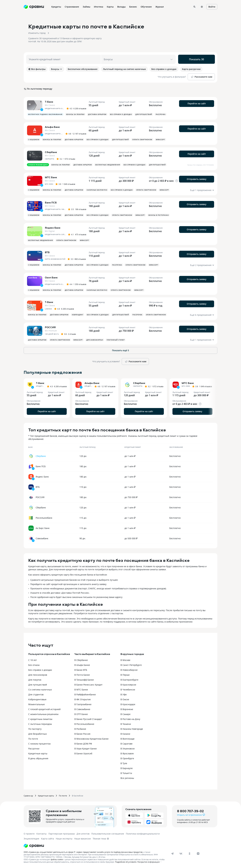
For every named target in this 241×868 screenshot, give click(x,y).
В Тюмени (126, 724)
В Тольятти (126, 773)
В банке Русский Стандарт (88, 719)
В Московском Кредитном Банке (91, 739)
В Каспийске (78, 796)
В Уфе (124, 694)
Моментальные (37, 704)
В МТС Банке (81, 690)
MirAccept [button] (160, 139)
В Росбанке (80, 729)
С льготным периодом (40, 724)
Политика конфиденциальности (143, 834)
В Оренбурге (127, 758)
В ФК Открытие (83, 699)
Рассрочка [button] (161, 114)
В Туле (124, 763)
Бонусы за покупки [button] (75, 114)
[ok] (190, 854)
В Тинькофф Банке (84, 680)
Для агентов (83, 834)
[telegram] (172, 854)
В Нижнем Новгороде (132, 729)
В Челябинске (128, 690)
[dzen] (198, 854)
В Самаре (125, 714)
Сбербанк (41, 456)
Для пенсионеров (38, 675)
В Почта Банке (82, 675)
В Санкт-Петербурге (131, 665)
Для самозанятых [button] (95, 340)
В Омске (125, 699)
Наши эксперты (64, 839)
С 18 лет (33, 660)
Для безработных (38, 734)
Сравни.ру (28, 796)
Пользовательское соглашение (108, 834)
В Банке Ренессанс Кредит (88, 685)
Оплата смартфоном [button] (142, 139)
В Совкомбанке (82, 709)
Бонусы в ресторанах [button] (159, 215)
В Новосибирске (129, 670)
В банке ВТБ (81, 670)
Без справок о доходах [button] (121, 114)
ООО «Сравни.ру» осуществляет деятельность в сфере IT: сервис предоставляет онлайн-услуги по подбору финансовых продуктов (83, 852)
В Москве (125, 660)
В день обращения (38, 758)
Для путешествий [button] (144, 114)
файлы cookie (57, 859)
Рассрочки (34, 749)
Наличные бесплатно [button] (97, 190)
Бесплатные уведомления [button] (108, 165)
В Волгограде (127, 739)
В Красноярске (128, 685)
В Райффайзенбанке (85, 694)
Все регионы (127, 778)
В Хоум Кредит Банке (86, 749)
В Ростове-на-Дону (130, 719)
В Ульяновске (128, 749)
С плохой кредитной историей (44, 709)
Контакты (41, 834)
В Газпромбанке (83, 704)
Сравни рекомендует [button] (38, 165)
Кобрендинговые (37, 699)
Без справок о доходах (40, 670)
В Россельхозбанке (84, 724)
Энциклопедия (31, 839)
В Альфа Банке (82, 665)
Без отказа (34, 665)
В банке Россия (82, 734)
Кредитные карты (38, 753)
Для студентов (36, 694)
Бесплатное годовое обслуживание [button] (45, 114)
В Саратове (126, 744)
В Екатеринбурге (129, 680)
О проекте (29, 834)
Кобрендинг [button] (78, 315)
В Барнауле (127, 768)
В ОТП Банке (81, 714)
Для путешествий (38, 685)
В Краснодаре (128, 704)
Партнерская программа (62, 834)
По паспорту (35, 729)
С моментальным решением (43, 714)
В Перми (125, 675)
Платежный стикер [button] (116, 340)
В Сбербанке (81, 660)
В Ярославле (127, 753)
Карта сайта (47, 839)
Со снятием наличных (40, 690)
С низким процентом (39, 744)
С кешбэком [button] (34, 139)
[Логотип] (34, 846)
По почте (33, 739)
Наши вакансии (83, 839)
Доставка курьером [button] (97, 114)
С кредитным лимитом (40, 719)
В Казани (125, 734)
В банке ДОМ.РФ (83, 744)
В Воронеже (127, 709)
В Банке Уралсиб (83, 753)
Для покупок (35, 680)
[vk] (181, 854)
